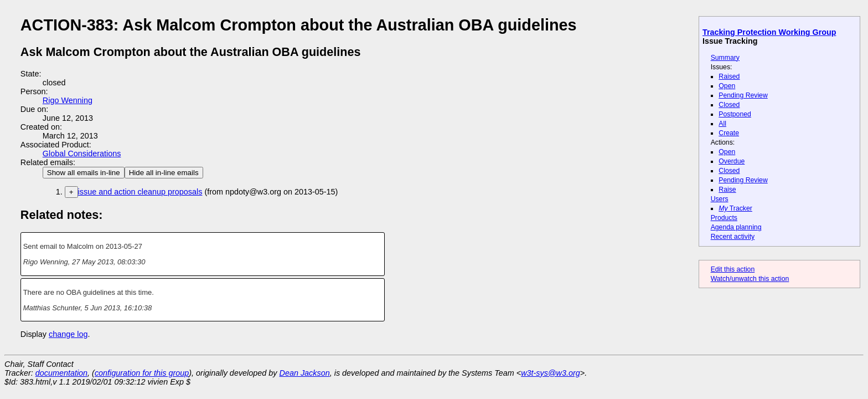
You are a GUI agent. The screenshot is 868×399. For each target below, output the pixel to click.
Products (724, 218)
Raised (729, 76)
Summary (725, 58)
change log (68, 334)
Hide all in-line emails (164, 173)
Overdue (732, 161)
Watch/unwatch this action (750, 279)
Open (727, 86)
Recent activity (733, 237)
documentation (61, 373)
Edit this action (733, 269)
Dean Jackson (305, 373)
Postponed (735, 114)
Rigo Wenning (68, 100)
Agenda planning (736, 227)
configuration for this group (142, 373)
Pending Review (743, 95)
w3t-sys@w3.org (551, 373)
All (722, 124)
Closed (729, 105)
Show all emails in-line (84, 173)
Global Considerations (82, 154)
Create (729, 133)
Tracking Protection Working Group (769, 32)
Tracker (735, 208)
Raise (727, 190)
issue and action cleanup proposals (140, 192)
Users (720, 199)
